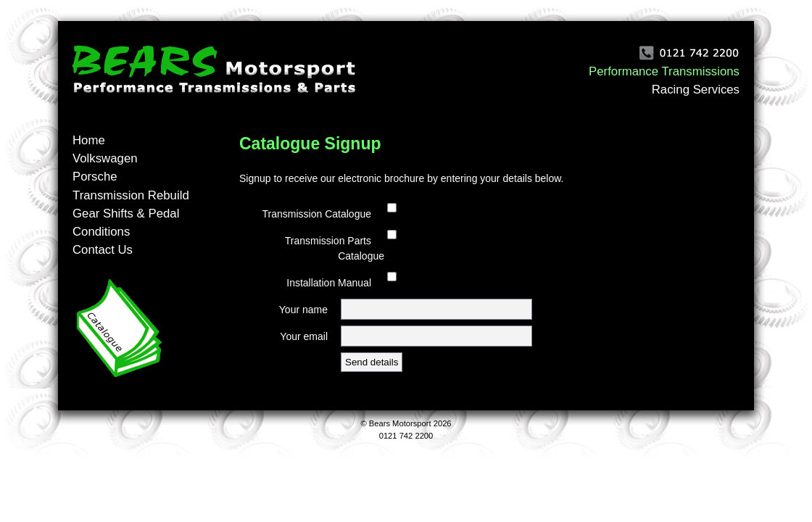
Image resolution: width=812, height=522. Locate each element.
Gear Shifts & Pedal (126, 214)
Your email (304, 336)
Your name (303, 310)
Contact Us (103, 250)
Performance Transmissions (664, 71)
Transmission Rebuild (131, 195)
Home (89, 140)
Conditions (101, 232)
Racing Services (696, 90)
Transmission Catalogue (317, 214)
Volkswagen (105, 158)
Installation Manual (329, 283)
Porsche (95, 177)
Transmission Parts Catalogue (335, 248)
